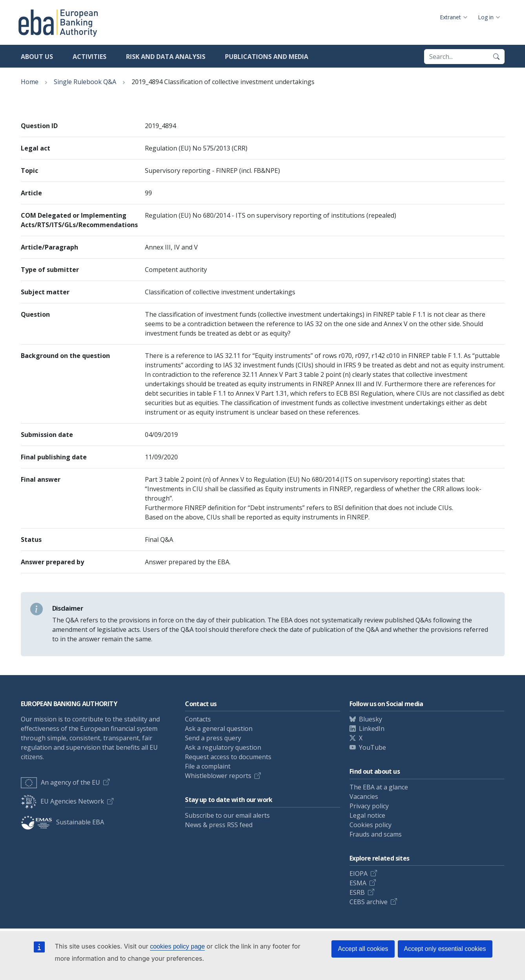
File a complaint (208, 766)
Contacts (198, 719)
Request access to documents (228, 757)
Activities (90, 57)
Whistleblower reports (218, 776)
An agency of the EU (60, 782)
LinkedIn (372, 729)
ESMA (358, 883)
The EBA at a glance (379, 787)
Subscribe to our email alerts (227, 815)
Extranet (450, 17)
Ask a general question (219, 729)
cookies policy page (177, 946)
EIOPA (359, 874)
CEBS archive (369, 902)
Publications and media (267, 57)
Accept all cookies (363, 949)
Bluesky (370, 719)
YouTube (372, 747)
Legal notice (367, 815)
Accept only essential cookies (445, 949)
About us (37, 57)
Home (30, 82)
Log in (486, 17)
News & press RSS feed (219, 825)
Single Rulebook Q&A (85, 82)
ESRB (357, 892)
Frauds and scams (376, 834)
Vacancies (364, 796)
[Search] (496, 57)
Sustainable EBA (62, 822)
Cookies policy (370, 825)
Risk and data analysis (166, 57)
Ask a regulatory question (223, 747)
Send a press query (213, 738)
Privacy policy (369, 806)
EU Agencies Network (62, 801)
